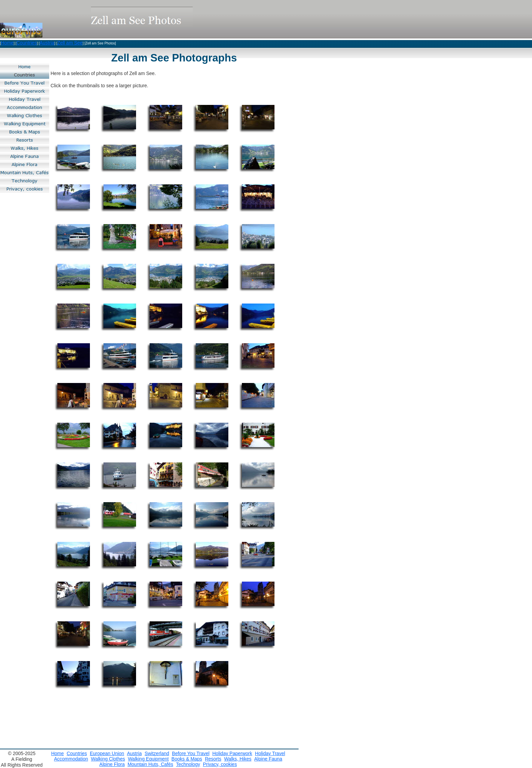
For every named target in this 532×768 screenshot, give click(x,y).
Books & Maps (187, 759)
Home (7, 43)
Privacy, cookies (220, 764)
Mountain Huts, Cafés (150, 764)
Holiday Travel (270, 753)
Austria (47, 43)
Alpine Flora (112, 764)
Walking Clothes (108, 759)
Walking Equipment (148, 759)
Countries (26, 43)
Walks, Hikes (238, 759)
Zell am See (70, 43)
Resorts (213, 759)
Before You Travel (191, 753)
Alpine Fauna (268, 759)
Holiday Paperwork (232, 753)
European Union (107, 753)
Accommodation (71, 759)
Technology (188, 764)
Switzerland (157, 753)
